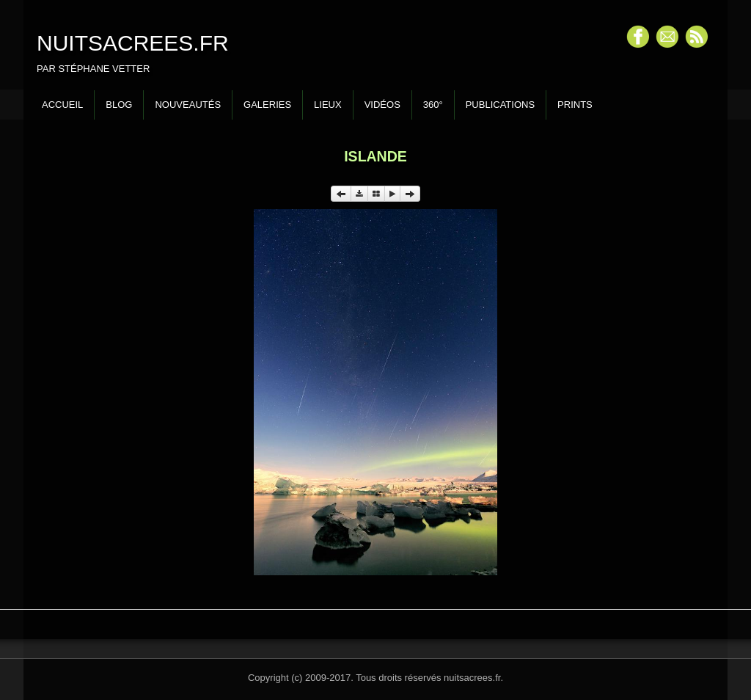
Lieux (328, 105)
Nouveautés (188, 105)
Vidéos (382, 105)
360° (433, 105)
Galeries (267, 105)
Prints (575, 105)
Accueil (62, 105)
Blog (119, 105)
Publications (500, 105)
